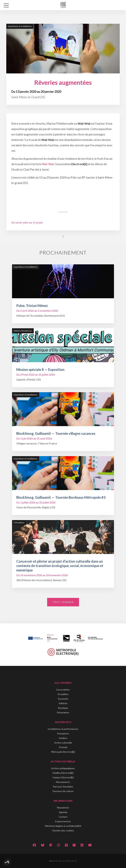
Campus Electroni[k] (63, 777)
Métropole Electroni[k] (63, 752)
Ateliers (63, 738)
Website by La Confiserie (63, 861)
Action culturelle (63, 743)
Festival (63, 747)
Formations (63, 733)
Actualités (63, 694)
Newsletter (63, 808)
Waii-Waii (48, 164)
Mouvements (63, 782)
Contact (63, 817)
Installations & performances (63, 729)
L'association (63, 690)
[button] (7, 862)
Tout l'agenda (63, 602)
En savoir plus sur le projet (27, 223)
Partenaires (63, 712)
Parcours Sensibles (63, 787)
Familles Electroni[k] (63, 773)
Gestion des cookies (63, 830)
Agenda (63, 812)
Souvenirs (63, 699)
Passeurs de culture (63, 791)
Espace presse (63, 821)
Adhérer (63, 703)
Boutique (63, 708)
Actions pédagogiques (63, 768)
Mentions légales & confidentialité (63, 826)
